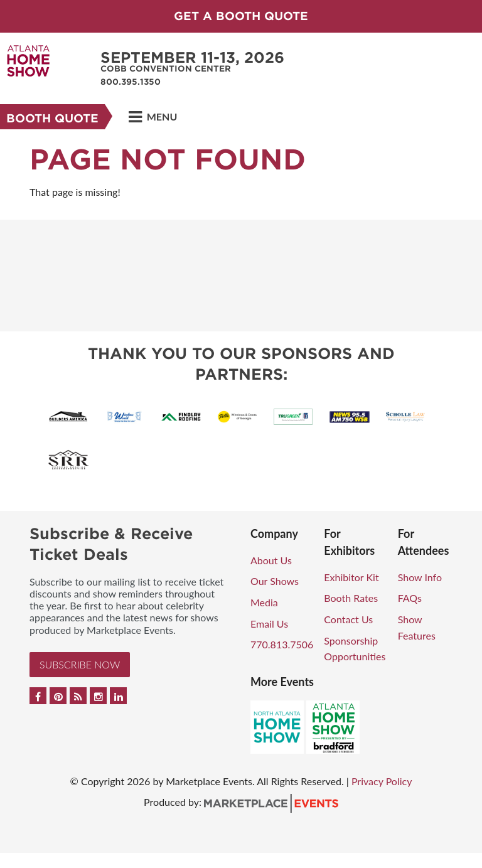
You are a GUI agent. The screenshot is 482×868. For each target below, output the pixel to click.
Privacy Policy (382, 781)
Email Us (269, 624)
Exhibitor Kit (351, 577)
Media (264, 602)
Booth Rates (351, 598)
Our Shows (275, 581)
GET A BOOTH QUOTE (241, 16)
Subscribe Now (80, 664)
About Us (271, 560)
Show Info (420, 577)
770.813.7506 (282, 644)
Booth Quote (52, 118)
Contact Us (348, 619)
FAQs (410, 598)
